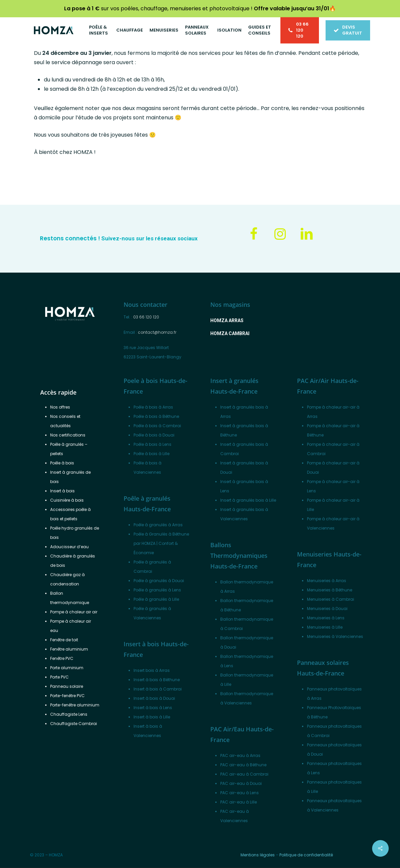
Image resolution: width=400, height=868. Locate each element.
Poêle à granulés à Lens (157, 590)
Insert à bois (62, 491)
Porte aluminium (67, 668)
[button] (227, 320)
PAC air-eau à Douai (241, 783)
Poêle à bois (62, 463)
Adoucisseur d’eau (69, 547)
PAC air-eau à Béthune (243, 765)
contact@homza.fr (157, 332)
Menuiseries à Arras (327, 581)
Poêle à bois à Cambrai (157, 426)
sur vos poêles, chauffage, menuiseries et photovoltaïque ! (197, 8)
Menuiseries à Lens (326, 618)
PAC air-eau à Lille (239, 802)
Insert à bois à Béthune (157, 680)
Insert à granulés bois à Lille (248, 500)
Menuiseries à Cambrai (331, 599)
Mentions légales (258, 855)
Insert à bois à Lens (153, 708)
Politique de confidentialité (306, 855)
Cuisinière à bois (67, 500)
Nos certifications (68, 435)
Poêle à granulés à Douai (159, 581)
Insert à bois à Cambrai (158, 689)
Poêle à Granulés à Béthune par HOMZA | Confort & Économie (161, 543)
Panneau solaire (67, 686)
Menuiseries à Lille (325, 627)
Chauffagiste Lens (69, 714)
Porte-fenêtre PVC (67, 696)
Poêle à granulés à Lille (156, 599)
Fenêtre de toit (64, 640)
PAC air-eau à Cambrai (244, 774)
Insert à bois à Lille (152, 717)
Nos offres (60, 407)
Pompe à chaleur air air (74, 612)
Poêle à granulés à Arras (158, 525)
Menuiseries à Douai (327, 609)
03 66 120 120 (146, 317)
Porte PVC (59, 677)
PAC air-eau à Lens (240, 793)
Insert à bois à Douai (154, 698)
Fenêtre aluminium (69, 649)
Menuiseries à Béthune (330, 590)
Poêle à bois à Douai (154, 435)
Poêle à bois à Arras (153, 407)
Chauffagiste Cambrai (74, 724)
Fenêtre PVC (62, 658)
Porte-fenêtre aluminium (75, 705)
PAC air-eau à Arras (240, 755)
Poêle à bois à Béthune (156, 416)
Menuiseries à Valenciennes (335, 636)
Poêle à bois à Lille (151, 454)
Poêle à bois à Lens (152, 444)
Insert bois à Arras (152, 670)
